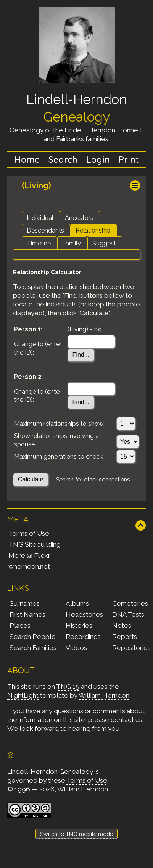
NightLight (23, 695)
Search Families (33, 648)
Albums (77, 603)
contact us (126, 720)
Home (27, 160)
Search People (33, 637)
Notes (122, 626)
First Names (27, 614)
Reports (125, 637)
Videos (76, 648)
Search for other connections (93, 479)
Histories (79, 626)
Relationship (93, 230)
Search (63, 160)
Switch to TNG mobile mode (76, 834)
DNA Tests (128, 614)
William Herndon (104, 695)
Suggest (104, 243)
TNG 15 (68, 687)
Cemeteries (130, 603)
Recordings (83, 637)
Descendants (45, 230)
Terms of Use (29, 533)
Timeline (39, 243)
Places (20, 626)
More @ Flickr (29, 555)
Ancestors (79, 218)
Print (129, 160)
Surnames (25, 603)
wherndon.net (29, 566)
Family (72, 243)
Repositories (131, 648)
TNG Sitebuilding (35, 544)
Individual (40, 218)
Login (98, 160)
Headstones (84, 614)
